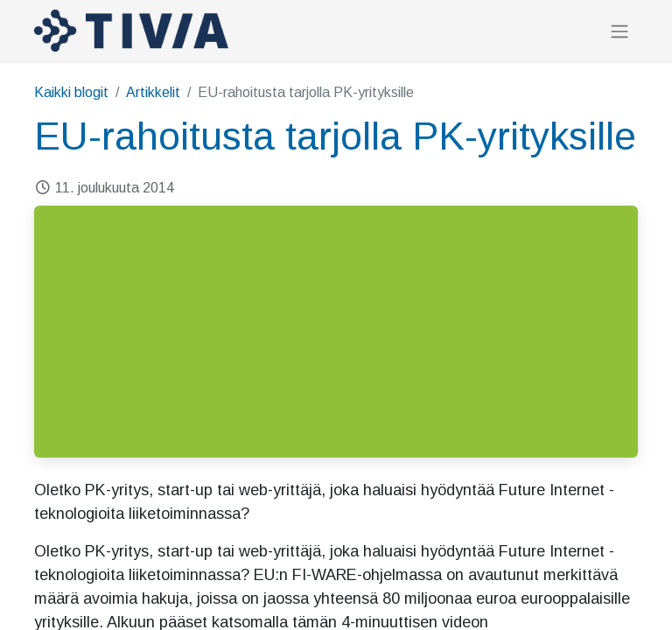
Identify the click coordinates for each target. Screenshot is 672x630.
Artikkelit (153, 92)
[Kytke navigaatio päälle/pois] (619, 31)
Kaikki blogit (71, 92)
